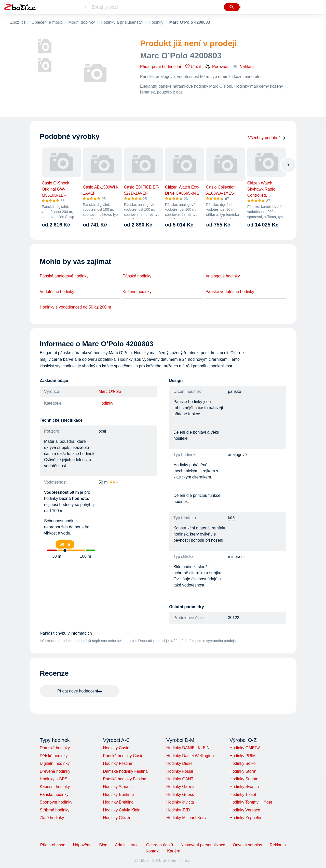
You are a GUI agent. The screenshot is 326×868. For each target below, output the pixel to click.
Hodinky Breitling (118, 802)
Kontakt (153, 851)
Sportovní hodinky (56, 802)
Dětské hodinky (54, 756)
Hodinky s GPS (53, 779)
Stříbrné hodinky (55, 810)
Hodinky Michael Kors (186, 818)
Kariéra (174, 851)
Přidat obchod (53, 845)
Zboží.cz (18, 22)
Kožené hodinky (137, 292)
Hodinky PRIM (242, 756)
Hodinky (156, 22)
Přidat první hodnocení (161, 67)
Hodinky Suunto (244, 779)
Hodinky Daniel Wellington (190, 756)
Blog (103, 845)
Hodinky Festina (118, 763)
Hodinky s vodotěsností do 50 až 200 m (75, 307)
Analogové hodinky (223, 276)
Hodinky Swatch (244, 787)
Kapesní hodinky (55, 787)
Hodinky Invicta (180, 802)
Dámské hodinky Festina (125, 771)
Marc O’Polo (110, 391)
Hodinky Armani (117, 787)
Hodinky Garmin (181, 787)
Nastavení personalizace (203, 845)
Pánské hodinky (137, 276)
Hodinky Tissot (243, 794)
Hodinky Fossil (180, 771)
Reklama (278, 845)
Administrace (127, 845)
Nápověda (82, 845)
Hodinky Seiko (242, 763)
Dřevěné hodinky (55, 771)
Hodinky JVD (178, 810)
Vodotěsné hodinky (57, 292)
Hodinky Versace (245, 810)
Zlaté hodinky (52, 818)
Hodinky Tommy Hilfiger (251, 802)
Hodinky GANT (180, 779)
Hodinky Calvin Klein (122, 810)
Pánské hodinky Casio (123, 756)
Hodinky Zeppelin (245, 818)
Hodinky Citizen (117, 818)
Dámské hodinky (55, 748)
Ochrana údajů (160, 845)
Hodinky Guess (180, 794)
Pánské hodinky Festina (125, 779)
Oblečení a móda (47, 22)
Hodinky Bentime (118, 794)
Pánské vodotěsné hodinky (230, 292)
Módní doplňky (81, 22)
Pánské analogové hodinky (64, 276)
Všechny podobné (267, 138)
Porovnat (217, 66)
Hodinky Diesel (180, 763)
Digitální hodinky (55, 763)
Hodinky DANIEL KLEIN (188, 748)
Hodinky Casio (116, 748)
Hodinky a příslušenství (122, 22)
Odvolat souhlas (247, 845)
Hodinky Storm (243, 771)
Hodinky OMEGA (245, 748)
